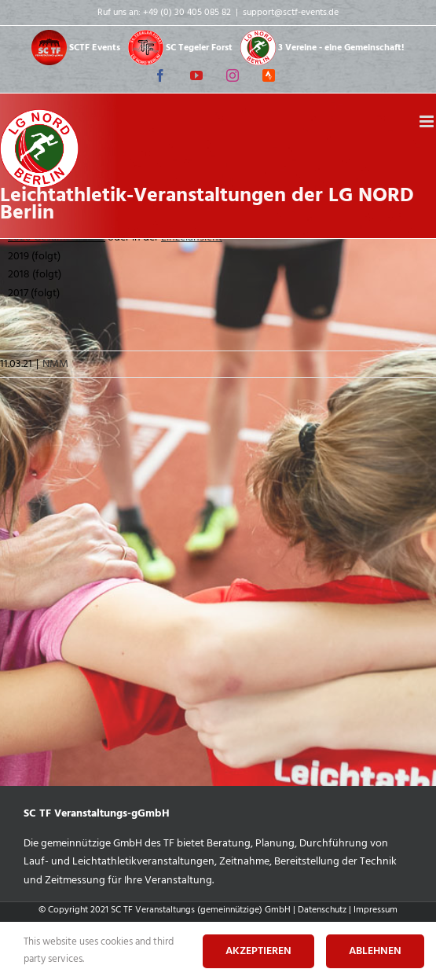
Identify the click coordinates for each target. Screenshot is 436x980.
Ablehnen (375, 951)
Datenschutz (322, 910)
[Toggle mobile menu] (428, 121)
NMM (55, 364)
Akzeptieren (258, 951)
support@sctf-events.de (291, 13)
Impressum (376, 910)
